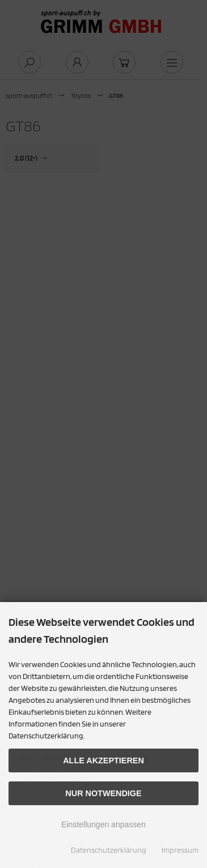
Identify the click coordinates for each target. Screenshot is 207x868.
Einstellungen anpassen (103, 824)
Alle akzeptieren (103, 760)
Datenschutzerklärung (109, 850)
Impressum (180, 850)
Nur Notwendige (103, 793)
